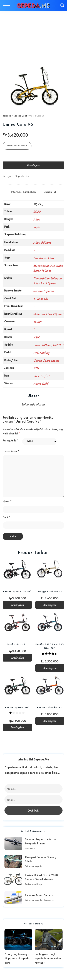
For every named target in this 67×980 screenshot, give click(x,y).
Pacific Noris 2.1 (17, 644)
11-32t (37, 322)
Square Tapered (44, 291)
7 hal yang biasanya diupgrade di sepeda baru (17, 958)
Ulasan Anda (11, 451)
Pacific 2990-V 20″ (17, 707)
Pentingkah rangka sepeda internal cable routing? (48, 958)
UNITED (58, 345)
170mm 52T (41, 299)
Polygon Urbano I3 (50, 591)
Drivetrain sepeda (34, 866)
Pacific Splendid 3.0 (50, 707)
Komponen (30, 848)
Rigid (37, 227)
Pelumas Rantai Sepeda (39, 895)
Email (7, 517)
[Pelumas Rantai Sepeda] (13, 897)
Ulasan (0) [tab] (50, 192)
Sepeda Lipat (20, 116)
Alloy (37, 219)
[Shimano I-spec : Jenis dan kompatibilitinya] (13, 843)
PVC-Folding (41, 353)
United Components (46, 360)
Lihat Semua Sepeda (17, 146)
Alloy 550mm (42, 242)
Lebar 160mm (42, 345)
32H (36, 368)
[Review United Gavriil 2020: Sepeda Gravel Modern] (13, 879)
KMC (37, 337)
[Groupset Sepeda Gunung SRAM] (13, 861)
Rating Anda (11, 441)
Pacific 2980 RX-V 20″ (17, 591)
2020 (37, 212)
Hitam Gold (41, 384)
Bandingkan (34, 165)
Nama (7, 502)
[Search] (62, 5)
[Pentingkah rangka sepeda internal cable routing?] (49, 940)
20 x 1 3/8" (41, 376)
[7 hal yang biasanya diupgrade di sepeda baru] (18, 940)
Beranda (7, 116)
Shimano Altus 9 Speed (48, 314)
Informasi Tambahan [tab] (23, 192)
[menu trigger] (7, 5)
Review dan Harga (34, 884)
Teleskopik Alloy (44, 258)
